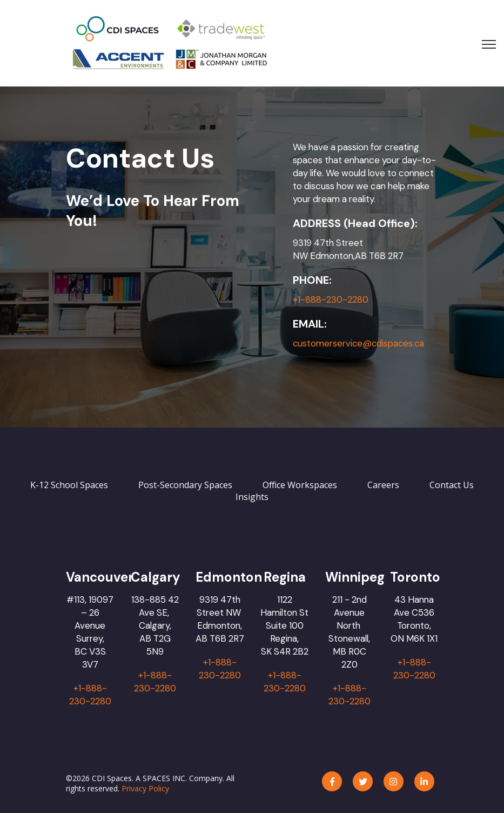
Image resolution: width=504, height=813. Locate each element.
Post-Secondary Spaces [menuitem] (185, 485)
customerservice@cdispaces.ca (360, 343)
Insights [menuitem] (252, 497)
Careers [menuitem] (383, 485)
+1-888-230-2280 (331, 299)
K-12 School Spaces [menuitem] (69, 485)
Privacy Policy (145, 788)
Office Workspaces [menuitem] (300, 485)
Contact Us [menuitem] (452, 485)
